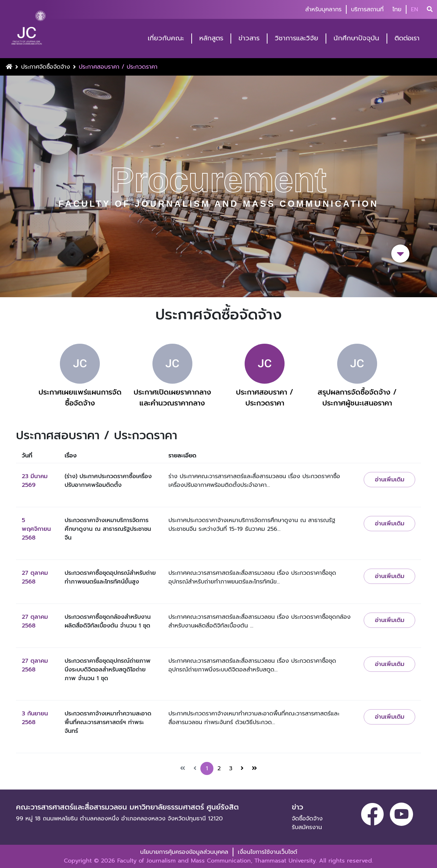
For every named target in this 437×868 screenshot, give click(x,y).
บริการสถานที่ (367, 9)
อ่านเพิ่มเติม (390, 480)
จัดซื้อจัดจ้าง (307, 819)
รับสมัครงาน (307, 827)
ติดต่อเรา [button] (407, 38)
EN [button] (414, 9)
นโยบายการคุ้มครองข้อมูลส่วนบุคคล (184, 852)
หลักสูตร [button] (211, 38)
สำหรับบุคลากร (323, 9)
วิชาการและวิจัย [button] (297, 38)
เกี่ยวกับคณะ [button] (166, 38)
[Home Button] (9, 67)
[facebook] (372, 814)
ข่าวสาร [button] (249, 38)
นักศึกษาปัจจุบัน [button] (356, 38)
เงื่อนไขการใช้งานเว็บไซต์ (267, 852)
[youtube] (401, 814)
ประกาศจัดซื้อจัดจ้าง (46, 67)
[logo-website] (28, 30)
